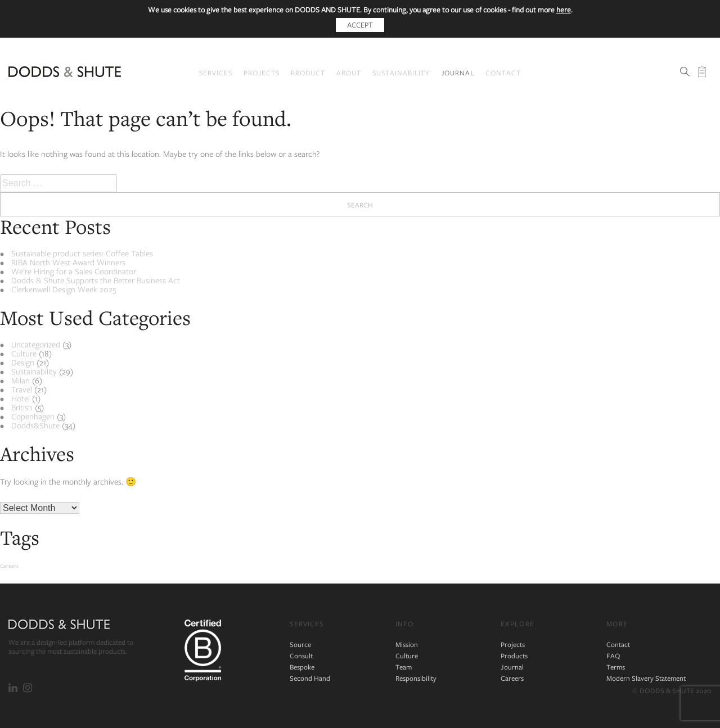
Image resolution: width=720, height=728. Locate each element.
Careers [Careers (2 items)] (9, 566)
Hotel (21, 398)
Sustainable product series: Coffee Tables (82, 253)
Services (216, 73)
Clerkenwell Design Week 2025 (64, 289)
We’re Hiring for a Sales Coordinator (74, 271)
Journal (458, 73)
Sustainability (401, 73)
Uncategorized (36, 344)
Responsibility (416, 678)
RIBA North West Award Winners (68, 262)
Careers (512, 678)
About (349, 73)
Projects (262, 73)
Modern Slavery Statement (646, 678)
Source (300, 645)
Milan (21, 380)
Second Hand (310, 678)
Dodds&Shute (35, 425)
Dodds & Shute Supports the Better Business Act (96, 280)
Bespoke (302, 667)
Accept (360, 25)
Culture (24, 353)
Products (514, 656)
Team (404, 667)
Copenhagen (33, 416)
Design (23, 362)
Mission (407, 645)
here (564, 10)
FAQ (613, 656)
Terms (616, 667)
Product (308, 73)
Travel (22, 389)
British (22, 407)
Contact (503, 73)
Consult (301, 656)
